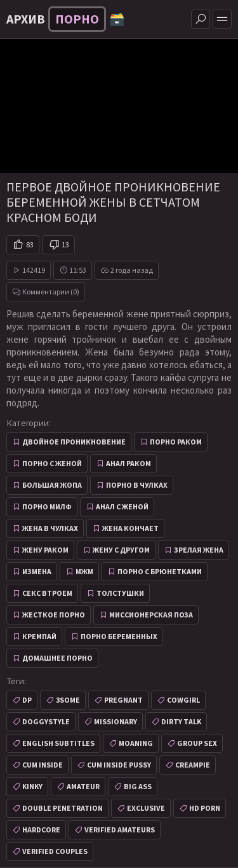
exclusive (146, 808)
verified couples (55, 851)
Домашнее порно (57, 658)
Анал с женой (122, 506)
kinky (32, 786)
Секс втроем (47, 593)
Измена (37, 571)
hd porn (205, 808)
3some (68, 700)
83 (30, 245)
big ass (138, 786)
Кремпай (39, 636)
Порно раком (176, 442)
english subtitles (58, 743)
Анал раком (129, 463)
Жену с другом (121, 550)
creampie (193, 765)
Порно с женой (52, 463)
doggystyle (46, 721)
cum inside (43, 765)
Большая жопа (52, 485)
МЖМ (84, 571)
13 (65, 245)
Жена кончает (130, 528)
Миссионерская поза (151, 615)
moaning (136, 743)
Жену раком (45, 550)
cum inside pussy (119, 765)
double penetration (63, 808)
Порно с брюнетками (160, 571)
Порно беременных (119, 636)
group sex (197, 743)
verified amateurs (120, 830)
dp (27, 700)
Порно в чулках (137, 485)
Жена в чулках (50, 528)
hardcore (41, 830)
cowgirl (183, 700)
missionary (116, 721)
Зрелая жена (199, 550)
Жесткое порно (54, 615)
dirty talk (181, 721)
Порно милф (47, 506)
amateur (83, 786)
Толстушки (120, 593)
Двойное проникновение (74, 442)
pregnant (123, 700)
